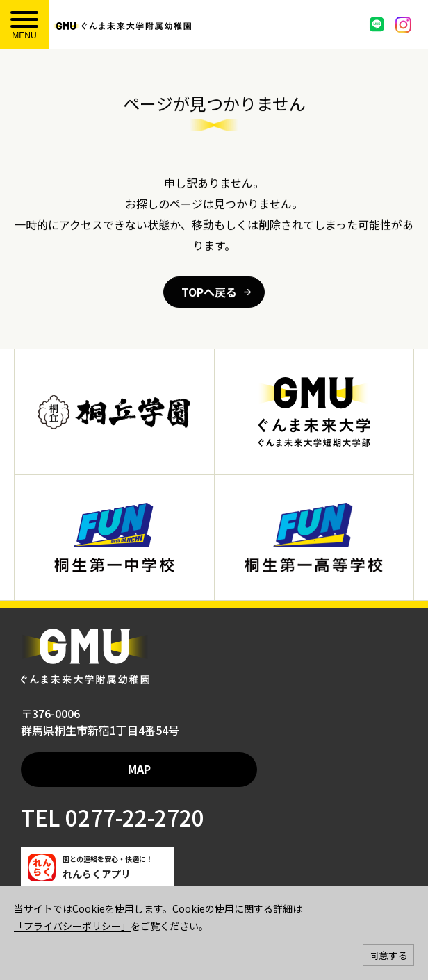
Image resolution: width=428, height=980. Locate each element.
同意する (388, 955)
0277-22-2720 (132, 817)
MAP (139, 769)
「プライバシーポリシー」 (72, 926)
